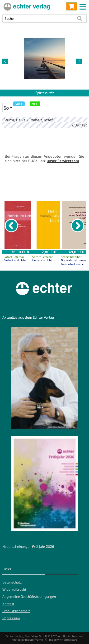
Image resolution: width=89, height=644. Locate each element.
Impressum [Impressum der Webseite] (11, 618)
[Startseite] (26, 6)
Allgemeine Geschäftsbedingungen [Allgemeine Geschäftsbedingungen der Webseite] (29, 596)
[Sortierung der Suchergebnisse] (8, 108)
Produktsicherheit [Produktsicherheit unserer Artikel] (16, 611)
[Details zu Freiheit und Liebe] (20, 225)
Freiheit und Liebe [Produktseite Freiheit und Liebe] (15, 260)
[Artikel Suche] (40, 18)
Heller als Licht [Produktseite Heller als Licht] (42, 260)
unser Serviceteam (63, 161)
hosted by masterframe (27, 639)
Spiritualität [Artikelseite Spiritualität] (44, 93)
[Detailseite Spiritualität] (44, 59)
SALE (19, 104)
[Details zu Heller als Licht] (49, 225)
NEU (35, 104)
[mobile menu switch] (83, 6)
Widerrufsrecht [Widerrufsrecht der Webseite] (14, 589)
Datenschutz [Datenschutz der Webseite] (12, 582)
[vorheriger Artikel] (5, 61)
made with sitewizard (63, 639)
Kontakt (8, 604)
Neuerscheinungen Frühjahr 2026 (28, 546)
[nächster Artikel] (79, 61)
